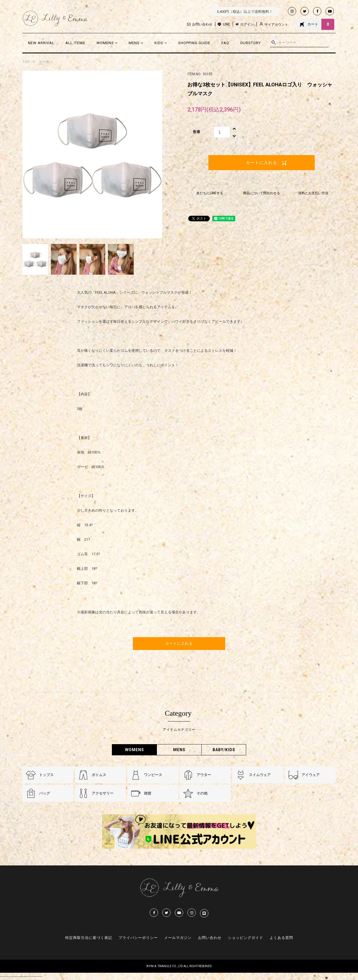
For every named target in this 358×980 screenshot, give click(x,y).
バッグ (45, 793)
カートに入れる (262, 162)
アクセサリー (103, 793)
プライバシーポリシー (138, 938)
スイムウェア (260, 775)
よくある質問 (281, 938)
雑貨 (148, 793)
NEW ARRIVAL (41, 43)
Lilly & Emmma (55, 18)
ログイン (245, 24)
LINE (227, 24)
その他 (44, 62)
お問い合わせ (200, 24)
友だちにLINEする (210, 193)
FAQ (225, 43)
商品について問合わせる (262, 193)
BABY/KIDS (224, 750)
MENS (136, 43)
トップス (46, 775)
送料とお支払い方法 (313, 193)
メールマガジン (178, 938)
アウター (204, 775)
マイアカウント (274, 24)
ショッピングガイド (246, 938)
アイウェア (311, 775)
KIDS (161, 43)
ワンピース (153, 775)
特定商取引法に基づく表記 (89, 938)
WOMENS (107, 43)
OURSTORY (250, 43)
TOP (26, 62)
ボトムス (99, 775)
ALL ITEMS (75, 43)
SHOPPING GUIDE (194, 43)
